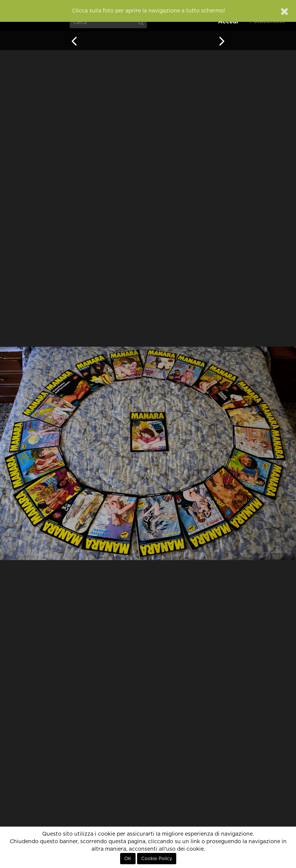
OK (128, 859)
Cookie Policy (157, 859)
